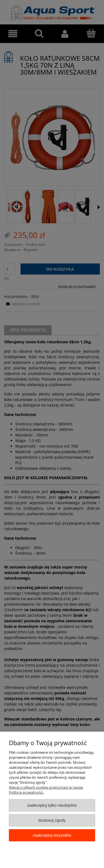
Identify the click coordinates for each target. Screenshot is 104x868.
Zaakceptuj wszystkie (52, 835)
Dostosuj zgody (52, 820)
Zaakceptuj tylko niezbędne (52, 805)
